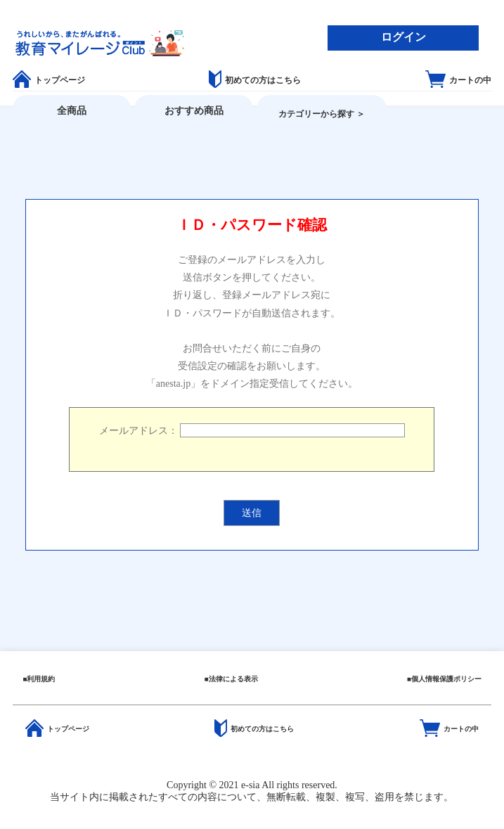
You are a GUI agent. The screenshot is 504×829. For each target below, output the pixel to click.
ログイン (403, 37)
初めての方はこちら (255, 80)
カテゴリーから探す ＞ (322, 114)
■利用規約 (39, 679)
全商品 (72, 111)
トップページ (49, 80)
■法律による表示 (231, 679)
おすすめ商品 (194, 111)
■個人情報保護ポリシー (444, 679)
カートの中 (458, 80)
